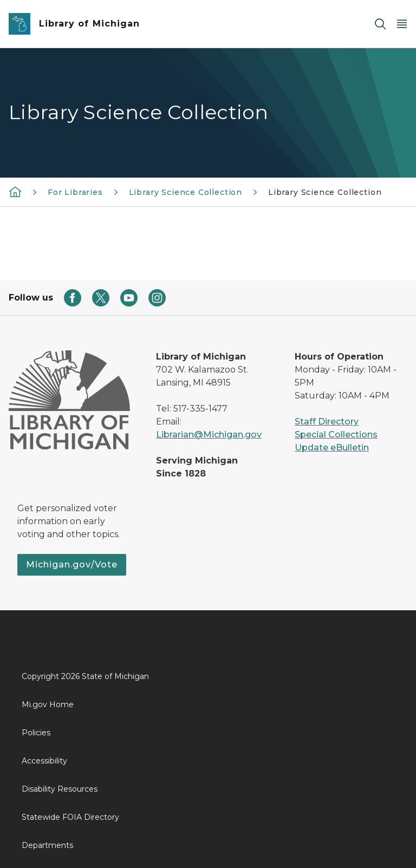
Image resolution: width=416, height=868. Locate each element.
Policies (36, 733)
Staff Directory (327, 422)
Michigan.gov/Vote (72, 564)
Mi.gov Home (48, 704)
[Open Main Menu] (402, 24)
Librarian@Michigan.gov (209, 435)
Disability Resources (60, 789)
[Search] (380, 24)
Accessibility (44, 761)
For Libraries (75, 192)
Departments (47, 845)
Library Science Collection (186, 192)
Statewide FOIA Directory (70, 817)
